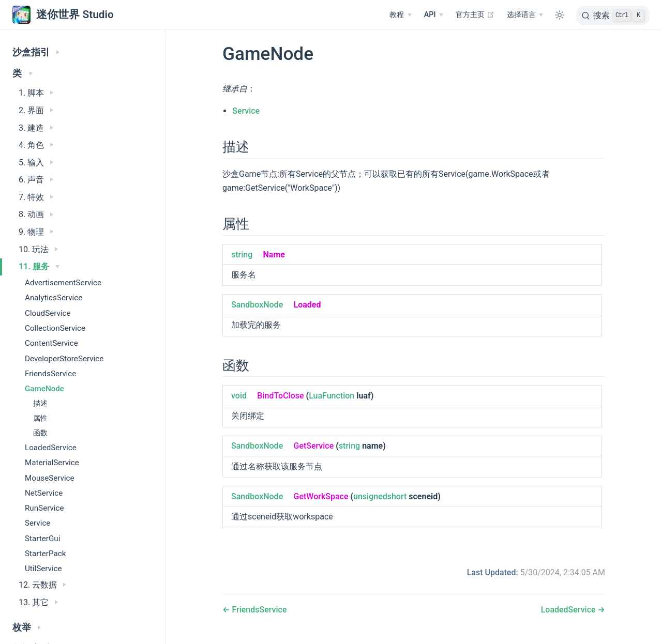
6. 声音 (36, 180)
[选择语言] (525, 15)
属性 (40, 418)
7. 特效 (36, 197)
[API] (434, 15)
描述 (40, 403)
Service (37, 523)
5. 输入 (36, 163)
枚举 (27, 627)
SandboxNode (257, 305)
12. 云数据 (42, 585)
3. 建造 (36, 128)
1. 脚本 (36, 93)
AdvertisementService (63, 283)
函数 (40, 433)
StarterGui (42, 539)
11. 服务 (39, 266)
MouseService (50, 478)
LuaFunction (332, 396)
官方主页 (475, 14)
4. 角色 (36, 145)
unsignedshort (380, 496)
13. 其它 (38, 602)
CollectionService (55, 328)
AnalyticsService (54, 298)
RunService (44, 508)
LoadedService (51, 448)
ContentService (51, 343)
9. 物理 (36, 232)
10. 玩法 (38, 249)
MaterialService (52, 463)
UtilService (43, 569)
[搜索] (613, 16)
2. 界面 (36, 110)
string (242, 255)
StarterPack (45, 554)
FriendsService (50, 374)
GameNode (44, 389)
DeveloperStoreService (64, 359)
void (239, 396)
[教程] (400, 15)
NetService (44, 493)
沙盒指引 (36, 52)
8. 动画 (36, 214)
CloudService (48, 313)
